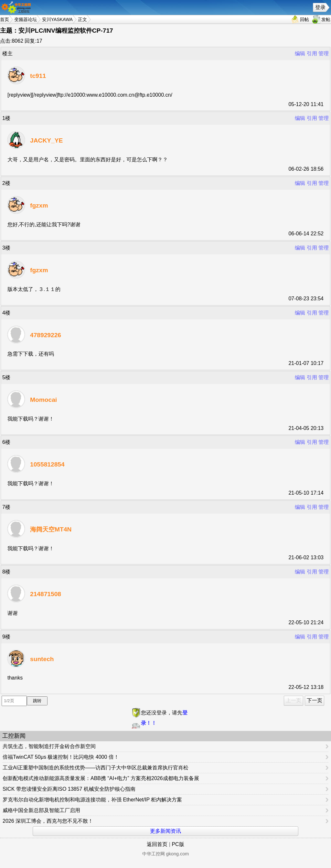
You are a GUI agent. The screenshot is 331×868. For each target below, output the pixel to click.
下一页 (315, 700)
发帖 (326, 19)
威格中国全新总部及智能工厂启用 (41, 810)
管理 (324, 54)
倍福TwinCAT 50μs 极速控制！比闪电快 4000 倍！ (61, 757)
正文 (82, 19)
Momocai (43, 400)
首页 (5, 19)
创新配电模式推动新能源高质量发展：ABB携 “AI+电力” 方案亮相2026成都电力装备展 (101, 778)
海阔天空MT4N (51, 529)
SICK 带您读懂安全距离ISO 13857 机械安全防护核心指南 (69, 789)
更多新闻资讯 (165, 831)
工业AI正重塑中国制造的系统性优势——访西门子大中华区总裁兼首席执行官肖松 (96, 768)
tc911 (38, 76)
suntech (42, 659)
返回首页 (157, 844)
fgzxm (39, 205)
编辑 (300, 54)
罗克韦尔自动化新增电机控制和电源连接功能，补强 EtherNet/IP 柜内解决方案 (92, 800)
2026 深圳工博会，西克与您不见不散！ (48, 821)
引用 (312, 54)
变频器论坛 (26, 19)
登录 (320, 7)
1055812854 (47, 464)
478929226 (46, 335)
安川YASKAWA (57, 19)
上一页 (294, 700)
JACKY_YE (46, 140)
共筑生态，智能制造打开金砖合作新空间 (49, 746)
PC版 (178, 844)
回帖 (304, 19)
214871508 (46, 594)
